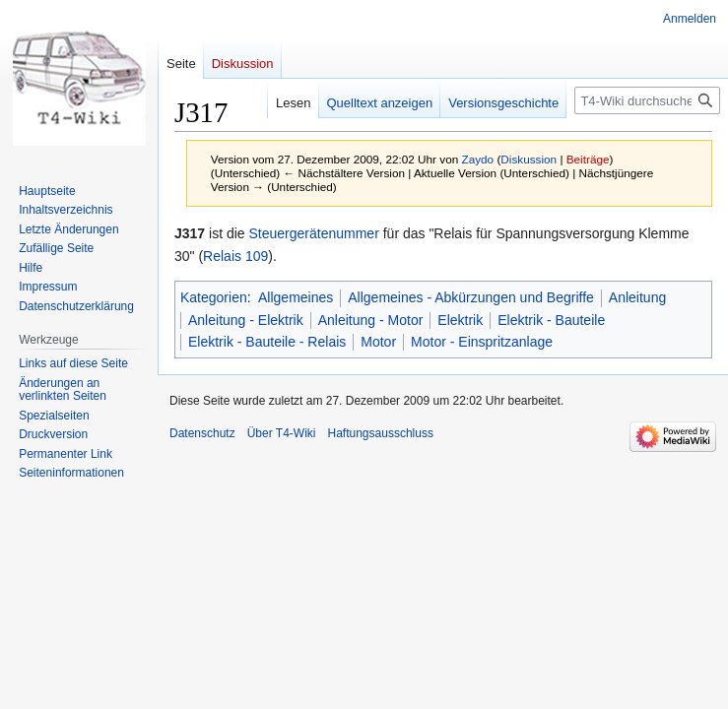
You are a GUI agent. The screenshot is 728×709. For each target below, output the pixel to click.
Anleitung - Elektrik (246, 320)
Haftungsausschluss (381, 433)
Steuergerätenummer (314, 233)
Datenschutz (202, 433)
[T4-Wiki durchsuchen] (647, 100)
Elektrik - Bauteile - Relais (267, 342)
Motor (378, 342)
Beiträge (588, 159)
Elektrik (460, 320)
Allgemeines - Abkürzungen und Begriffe (471, 297)
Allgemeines (296, 297)
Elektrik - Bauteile (551, 320)
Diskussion (529, 159)
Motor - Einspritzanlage (482, 342)
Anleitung (637, 297)
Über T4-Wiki (282, 433)
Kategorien (214, 297)
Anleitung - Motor (371, 320)
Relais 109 (235, 256)
